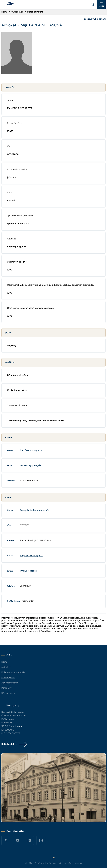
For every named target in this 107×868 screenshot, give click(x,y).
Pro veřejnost (8, 677)
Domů (4, 12)
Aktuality (6, 667)
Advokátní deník (10, 683)
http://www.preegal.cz (31, 450)
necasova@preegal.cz (31, 465)
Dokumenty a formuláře (13, 672)
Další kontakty (14, 744)
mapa (20, 726)
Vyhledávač (17, 12)
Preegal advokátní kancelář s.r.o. (36, 510)
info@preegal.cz (28, 571)
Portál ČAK (7, 688)
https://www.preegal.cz (32, 556)
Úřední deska (8, 693)
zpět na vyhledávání (94, 19)
